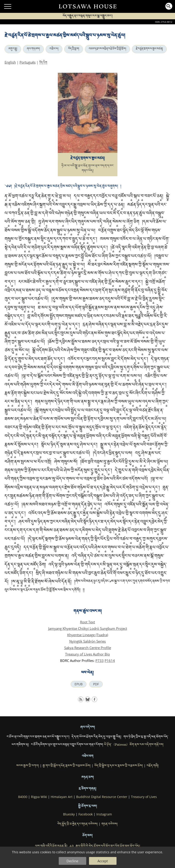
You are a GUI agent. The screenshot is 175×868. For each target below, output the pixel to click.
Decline (72, 861)
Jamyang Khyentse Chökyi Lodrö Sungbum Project (88, 628)
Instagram (104, 814)
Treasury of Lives (144, 797)
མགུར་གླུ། (13, 49)
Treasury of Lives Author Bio (87, 654)
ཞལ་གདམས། (33, 49)
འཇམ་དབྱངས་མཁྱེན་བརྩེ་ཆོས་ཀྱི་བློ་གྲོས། (107, 49)
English (10, 62)
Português (28, 62)
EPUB (79, 684)
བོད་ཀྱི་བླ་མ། (74, 49)
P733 (100, 661)
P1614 (110, 661)
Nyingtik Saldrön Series (87, 641)
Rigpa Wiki (39, 797)
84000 (23, 797)
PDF (96, 684)
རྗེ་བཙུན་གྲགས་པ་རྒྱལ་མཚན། (149, 49)
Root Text (87, 622)
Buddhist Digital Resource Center (102, 797)
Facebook (86, 814)
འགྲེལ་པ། (54, 49)
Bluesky (69, 814)
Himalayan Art (62, 797)
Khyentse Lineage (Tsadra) (88, 635)
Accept (103, 861)
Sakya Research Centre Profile (88, 648)
